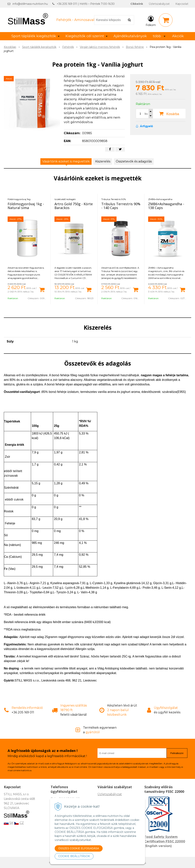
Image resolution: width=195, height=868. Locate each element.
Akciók (178, 36)
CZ (19, 823)
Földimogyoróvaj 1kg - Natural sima (26, 206)
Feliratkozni (177, 753)
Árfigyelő (144, 126)
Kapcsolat (182, 4)
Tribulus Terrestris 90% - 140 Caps (121, 206)
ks (146, 114)
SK (9, 823)
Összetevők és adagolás (134, 161)
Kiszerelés (103, 161)
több (159, 36)
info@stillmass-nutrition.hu (30, 4)
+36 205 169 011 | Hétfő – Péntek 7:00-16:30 (86, 4)
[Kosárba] (42, 289)
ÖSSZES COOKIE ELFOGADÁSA (79, 848)
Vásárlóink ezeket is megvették (66, 161)
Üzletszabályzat (159, 4)
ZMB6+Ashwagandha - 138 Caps (166, 206)
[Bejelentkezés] (151, 21)
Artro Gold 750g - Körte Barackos (74, 206)
